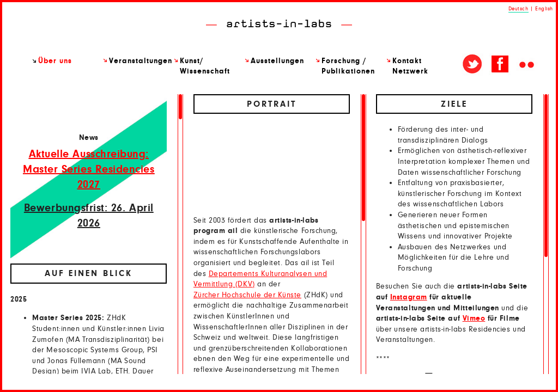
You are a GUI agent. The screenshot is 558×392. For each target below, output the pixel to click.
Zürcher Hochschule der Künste (247, 295)
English (544, 9)
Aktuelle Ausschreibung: (89, 154)
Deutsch (518, 9)
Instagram (409, 297)
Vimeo (474, 318)
